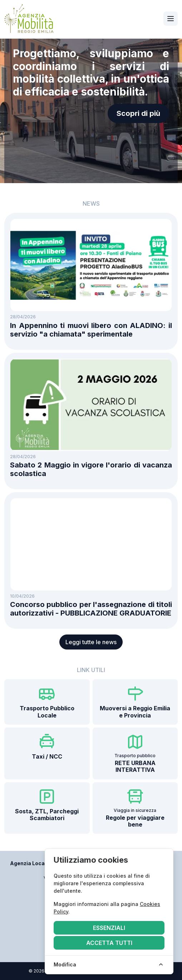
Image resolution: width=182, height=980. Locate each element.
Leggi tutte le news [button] (91, 642)
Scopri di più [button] (138, 113)
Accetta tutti (109, 943)
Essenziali (109, 928)
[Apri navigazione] (171, 19)
